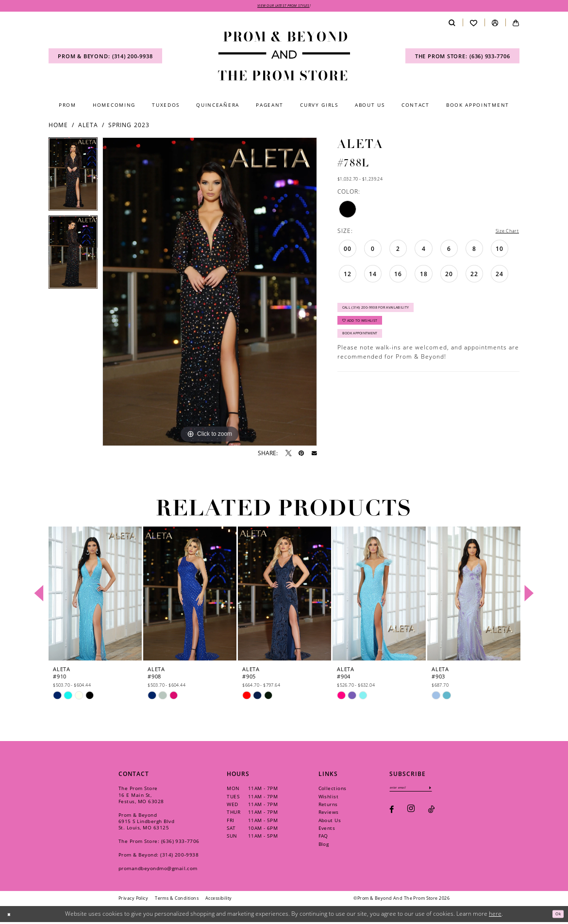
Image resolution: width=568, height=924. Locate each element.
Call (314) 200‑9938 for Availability (388, 313)
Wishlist (329, 798)
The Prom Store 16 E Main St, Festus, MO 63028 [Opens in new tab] (141, 796)
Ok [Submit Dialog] (556, 916)
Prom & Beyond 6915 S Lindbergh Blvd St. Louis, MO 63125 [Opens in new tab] (146, 823)
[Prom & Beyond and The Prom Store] (284, 58)
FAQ (323, 838)
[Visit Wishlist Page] (474, 25)
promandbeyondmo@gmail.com (158, 870)
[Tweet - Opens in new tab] (288, 455)
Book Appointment (368, 349)
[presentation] (95, 595)
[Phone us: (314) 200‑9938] (105, 58)
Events (327, 830)
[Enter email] (419, 790)
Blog (324, 846)
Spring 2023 (129, 127)
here (495, 916)
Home (58, 127)
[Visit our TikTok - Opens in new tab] (431, 814)
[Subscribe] (446, 790)
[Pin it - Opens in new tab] (301, 455)
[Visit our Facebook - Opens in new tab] (392, 814)
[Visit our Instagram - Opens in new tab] (411, 814)
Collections (333, 790)
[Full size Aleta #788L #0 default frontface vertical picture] (210, 294)
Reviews (329, 814)
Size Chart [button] (503, 233)
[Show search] (452, 25)
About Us (330, 822)
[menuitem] (105, 58)
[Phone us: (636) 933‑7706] (462, 58)
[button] (495, 25)
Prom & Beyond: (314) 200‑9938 (159, 857)
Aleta (88, 127)
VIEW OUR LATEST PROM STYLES (284, 7)
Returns (328, 806)
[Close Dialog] (11, 916)
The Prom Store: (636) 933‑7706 (159, 843)
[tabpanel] (73, 178)
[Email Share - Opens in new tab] (314, 455)
